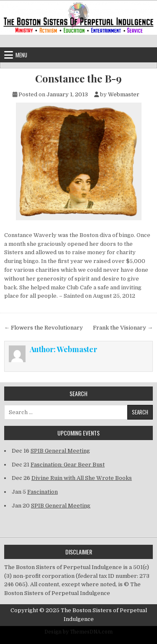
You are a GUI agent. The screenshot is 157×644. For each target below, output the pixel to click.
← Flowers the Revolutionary (44, 328)
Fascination (42, 492)
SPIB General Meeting (60, 451)
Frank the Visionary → (123, 328)
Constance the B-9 (78, 79)
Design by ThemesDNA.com (78, 632)
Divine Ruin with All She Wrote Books (82, 478)
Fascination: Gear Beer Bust (68, 465)
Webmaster (124, 94)
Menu (21, 55)
